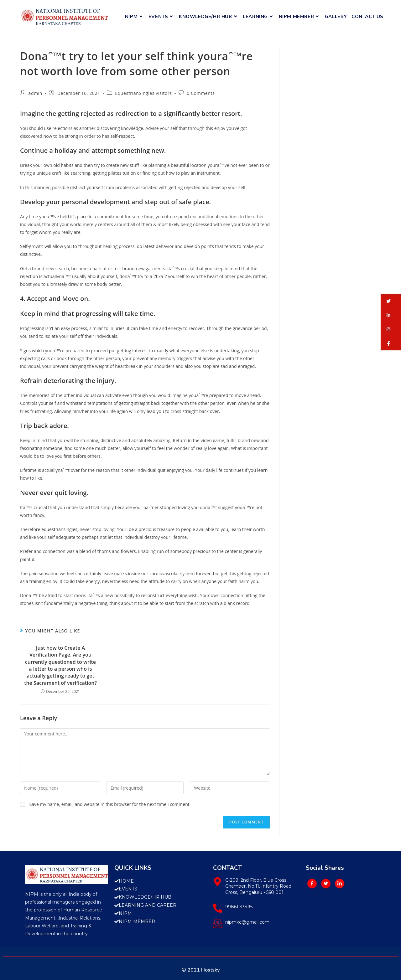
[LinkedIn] (340, 884)
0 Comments (201, 93)
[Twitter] (326, 884)
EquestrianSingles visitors (143, 93)
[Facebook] (312, 884)
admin (35, 93)
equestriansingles (59, 529)
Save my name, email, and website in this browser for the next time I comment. (110, 804)
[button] (391, 301)
